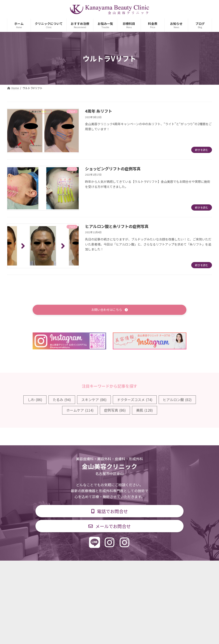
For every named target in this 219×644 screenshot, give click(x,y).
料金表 (123, 567)
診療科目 (57, 567)
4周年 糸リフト (99, 111)
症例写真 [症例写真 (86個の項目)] (115, 411)
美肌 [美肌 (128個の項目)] (145, 411)
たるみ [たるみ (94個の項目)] (62, 400)
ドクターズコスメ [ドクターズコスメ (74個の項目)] (135, 400)
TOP (37, 567)
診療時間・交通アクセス (91, 567)
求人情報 (144, 567)
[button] (109, 310)
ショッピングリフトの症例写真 (113, 169)
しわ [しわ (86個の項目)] (35, 400)
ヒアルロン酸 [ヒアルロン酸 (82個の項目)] (177, 400)
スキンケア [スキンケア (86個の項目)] (94, 400)
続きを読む (202, 150)
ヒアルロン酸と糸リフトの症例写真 (117, 226)
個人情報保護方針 (173, 567)
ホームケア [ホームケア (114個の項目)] (80, 411)
